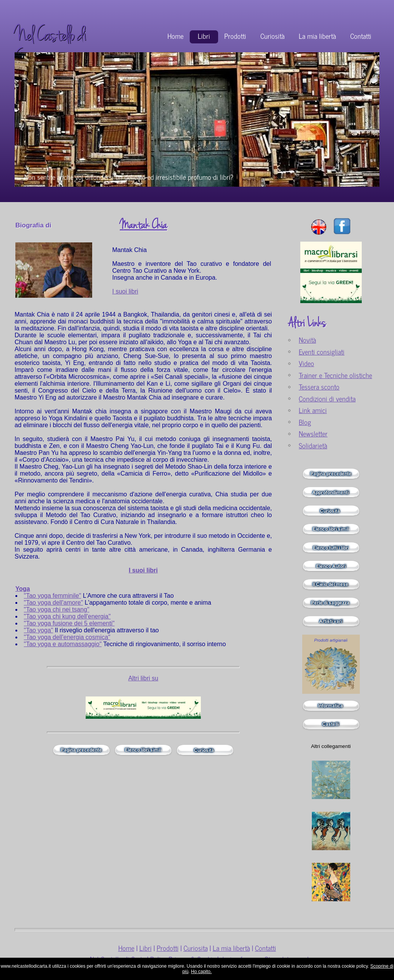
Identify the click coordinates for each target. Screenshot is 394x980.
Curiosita (196, 948)
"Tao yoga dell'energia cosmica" (67, 637)
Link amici (313, 410)
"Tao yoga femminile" (52, 596)
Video (306, 363)
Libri (204, 36)
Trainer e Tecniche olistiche (335, 375)
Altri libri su (143, 678)
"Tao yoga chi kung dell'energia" (67, 616)
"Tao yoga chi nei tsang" (57, 609)
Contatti (361, 36)
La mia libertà (317, 36)
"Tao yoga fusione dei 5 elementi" (69, 623)
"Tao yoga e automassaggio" (63, 644)
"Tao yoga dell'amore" (53, 603)
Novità (307, 340)
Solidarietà (313, 445)
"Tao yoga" (38, 630)
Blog (305, 422)
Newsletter (313, 434)
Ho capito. (201, 972)
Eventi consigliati (322, 352)
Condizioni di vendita (327, 399)
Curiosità (272, 36)
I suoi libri (125, 291)
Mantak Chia (143, 225)
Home (175, 36)
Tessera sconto (319, 387)
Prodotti (235, 36)
